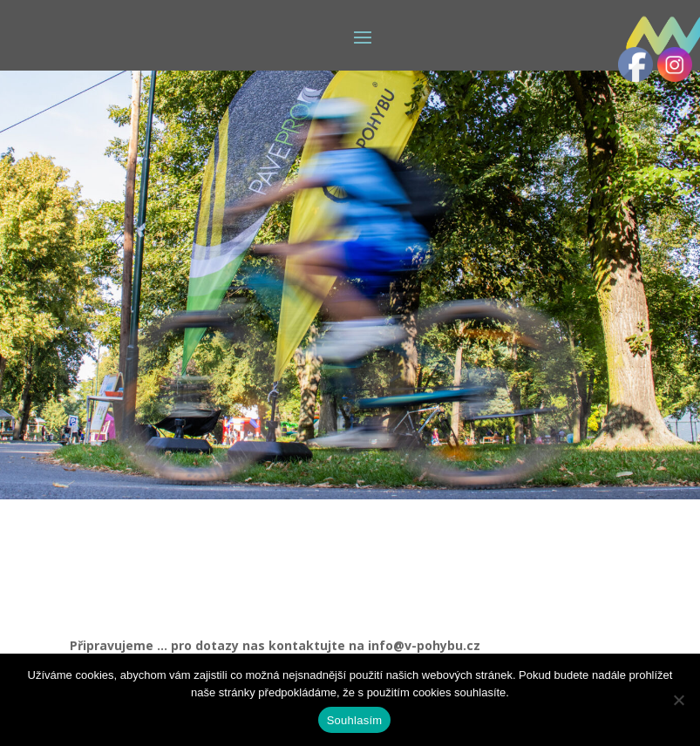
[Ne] (678, 700)
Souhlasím (355, 720)
